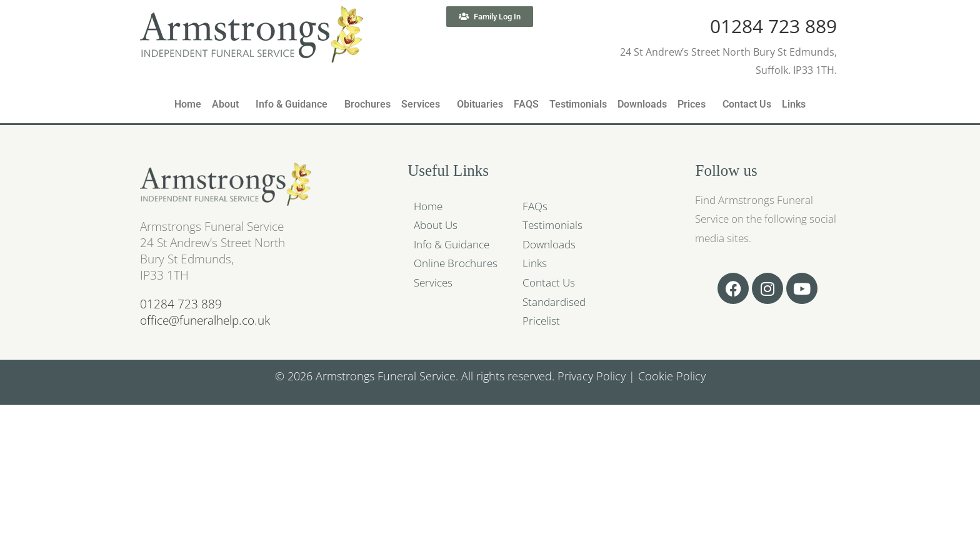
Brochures (367, 104)
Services (421, 104)
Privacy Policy (592, 376)
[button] (228, 104)
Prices (692, 104)
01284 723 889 (773, 26)
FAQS (526, 104)
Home (188, 104)
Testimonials (578, 104)
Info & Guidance (292, 104)
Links (794, 104)
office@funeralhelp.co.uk (205, 320)
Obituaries (480, 104)
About (225, 104)
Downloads (642, 104)
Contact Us (747, 104)
